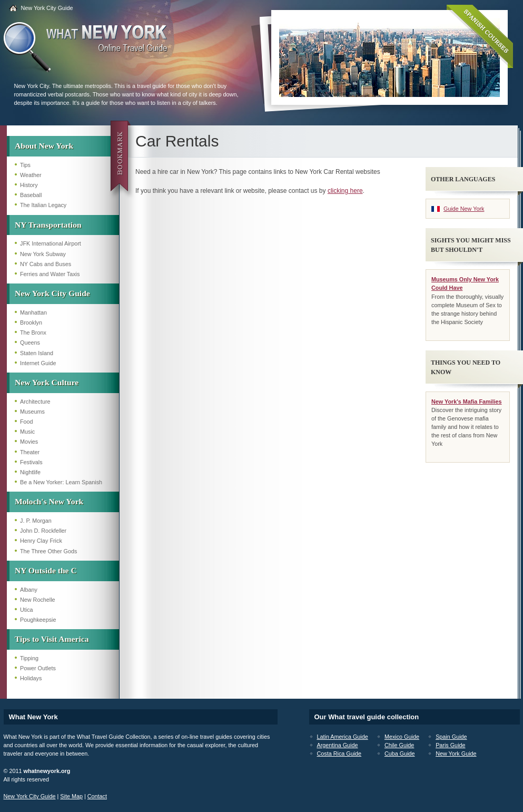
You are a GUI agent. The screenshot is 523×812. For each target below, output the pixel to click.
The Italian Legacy (43, 205)
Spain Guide (451, 737)
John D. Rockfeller (43, 531)
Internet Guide (38, 363)
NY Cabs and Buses (46, 264)
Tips (25, 165)
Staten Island (37, 353)
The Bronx (33, 332)
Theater (30, 452)
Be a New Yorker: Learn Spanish (61, 482)
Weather (31, 175)
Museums (32, 412)
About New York (44, 146)
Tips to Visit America (52, 639)
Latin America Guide (343, 737)
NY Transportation (48, 225)
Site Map (71, 796)
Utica (27, 610)
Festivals (31, 462)
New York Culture (47, 382)
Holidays (31, 678)
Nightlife (30, 472)
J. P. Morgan (36, 521)
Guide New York (464, 209)
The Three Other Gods (48, 551)
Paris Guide (450, 745)
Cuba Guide (400, 754)
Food (27, 422)
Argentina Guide (338, 745)
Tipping (29, 658)
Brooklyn (31, 322)
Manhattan (33, 312)
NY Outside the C (46, 570)
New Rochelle (38, 600)
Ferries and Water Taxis (50, 274)
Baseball (31, 195)
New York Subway (43, 254)
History (29, 185)
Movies (29, 442)
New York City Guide (47, 8)
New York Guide (456, 754)
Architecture (35, 402)
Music (27, 432)
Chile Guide (399, 745)
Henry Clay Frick (41, 541)
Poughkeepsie (38, 620)
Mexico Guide (402, 737)
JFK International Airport (51, 243)
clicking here (345, 191)
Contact (97, 796)
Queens (30, 343)
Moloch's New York (49, 501)
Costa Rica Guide (339, 754)
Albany (29, 590)
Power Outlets (38, 668)
